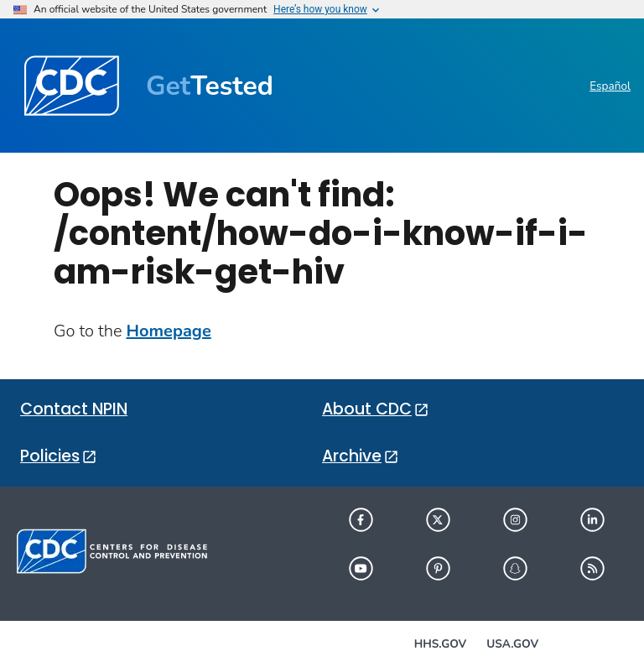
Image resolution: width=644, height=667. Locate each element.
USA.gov (512, 644)
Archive (352, 456)
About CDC (367, 409)
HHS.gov (440, 644)
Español (610, 86)
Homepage (169, 331)
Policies (50, 456)
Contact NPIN (74, 409)
